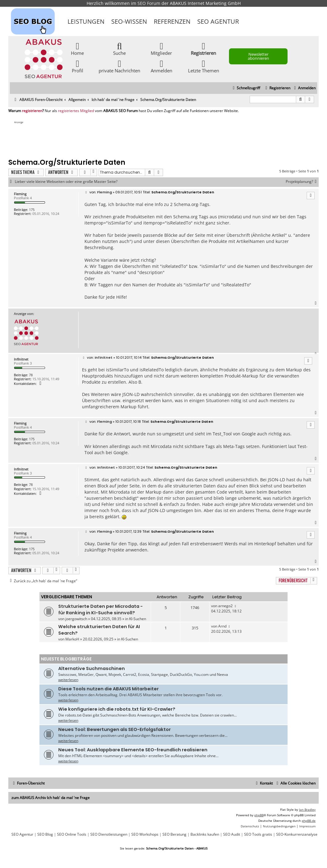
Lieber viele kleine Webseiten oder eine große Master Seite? (66, 182)
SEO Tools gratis (258, 834)
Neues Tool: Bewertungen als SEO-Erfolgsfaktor (114, 729)
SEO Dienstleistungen (109, 834)
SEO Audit (232, 834)
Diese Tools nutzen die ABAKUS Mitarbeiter (108, 689)
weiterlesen (68, 680)
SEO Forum (149, 3)
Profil (78, 66)
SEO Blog (45, 834)
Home (77, 48)
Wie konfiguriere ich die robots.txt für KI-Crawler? (117, 709)
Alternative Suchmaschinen (92, 668)
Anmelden (161, 66)
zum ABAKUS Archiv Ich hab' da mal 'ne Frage (51, 798)
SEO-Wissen (129, 21)
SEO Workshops (145, 834)
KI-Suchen (138, 619)
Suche (119, 48)
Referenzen (172, 21)
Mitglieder (161, 48)
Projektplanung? (302, 182)
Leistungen (86, 21)
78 (31, 375)
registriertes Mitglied (76, 111)
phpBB (259, 815)
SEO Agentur (218, 21)
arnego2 (225, 606)
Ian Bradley (307, 809)
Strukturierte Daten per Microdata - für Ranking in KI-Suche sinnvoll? (100, 610)
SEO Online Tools (72, 834)
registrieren (32, 111)
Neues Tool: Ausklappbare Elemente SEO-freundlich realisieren (133, 750)
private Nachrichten (119, 66)
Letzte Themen (204, 66)
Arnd (222, 626)
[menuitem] (304, 88)
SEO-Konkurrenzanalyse (297, 834)
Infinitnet (21, 359)
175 (32, 210)
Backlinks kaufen (205, 834)
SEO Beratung (174, 834)
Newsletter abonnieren (258, 56)
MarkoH (72, 639)
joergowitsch (76, 619)
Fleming (20, 194)
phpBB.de (309, 821)
